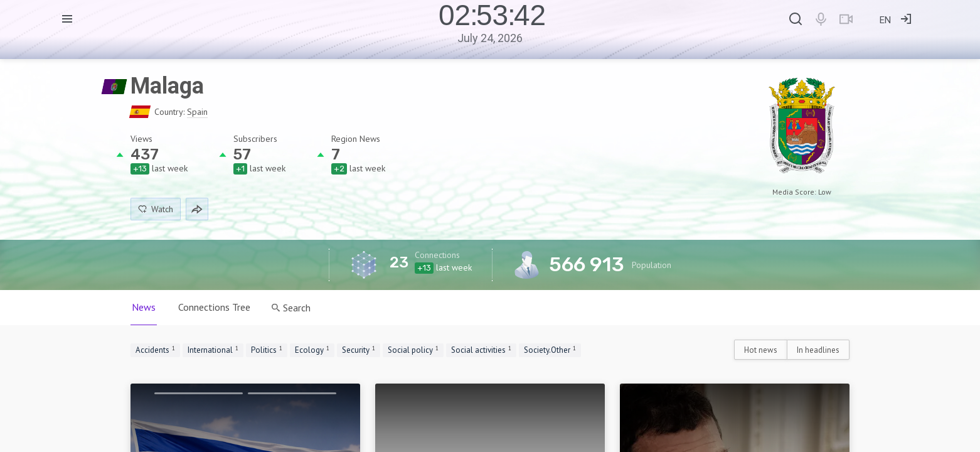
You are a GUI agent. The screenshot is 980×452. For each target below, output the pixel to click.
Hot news (761, 350)
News (144, 307)
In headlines (818, 350)
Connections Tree (214, 307)
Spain (197, 112)
